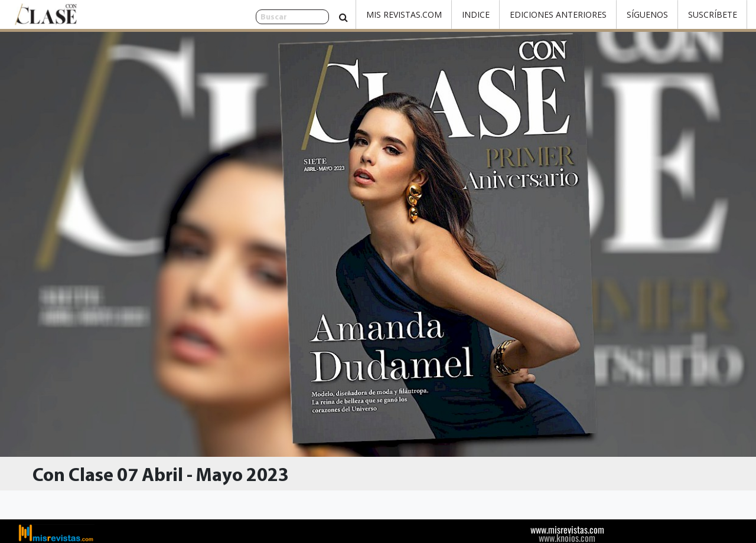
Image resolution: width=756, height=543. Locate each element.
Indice (476, 14)
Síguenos (647, 14)
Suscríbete (713, 14)
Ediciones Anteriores (558, 14)
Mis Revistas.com (404, 14)
